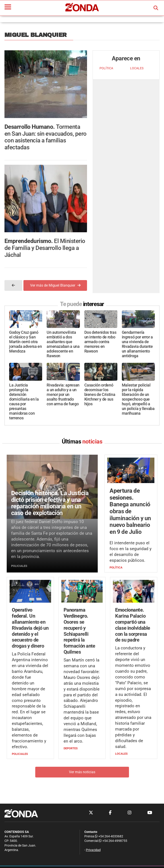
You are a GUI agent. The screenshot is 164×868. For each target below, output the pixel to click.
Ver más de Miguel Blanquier (55, 285)
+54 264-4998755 (113, 841)
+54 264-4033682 (109, 836)
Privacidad (93, 850)
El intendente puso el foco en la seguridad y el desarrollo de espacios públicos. (131, 552)
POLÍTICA (106, 68)
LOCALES (137, 68)
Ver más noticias (82, 772)
